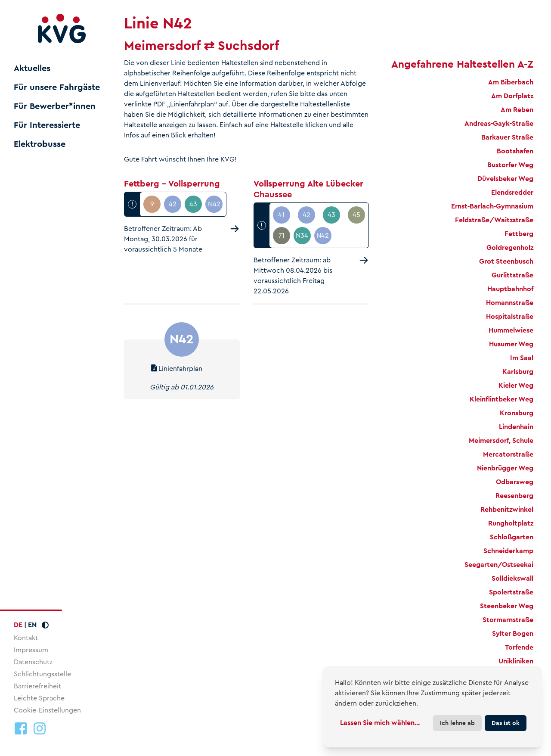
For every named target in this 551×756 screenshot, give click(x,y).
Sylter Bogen (513, 633)
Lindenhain (516, 427)
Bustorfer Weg (510, 165)
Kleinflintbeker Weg (501, 399)
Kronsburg (517, 413)
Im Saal (522, 358)
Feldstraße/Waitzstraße (494, 220)
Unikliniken (516, 661)
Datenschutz (33, 662)
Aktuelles (32, 68)
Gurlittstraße (512, 275)
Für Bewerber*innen (55, 106)
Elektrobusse (40, 144)
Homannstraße (510, 303)
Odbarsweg (515, 482)
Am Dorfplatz (512, 96)
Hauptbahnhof (510, 289)
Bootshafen (515, 151)
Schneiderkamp (508, 551)
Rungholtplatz (511, 523)
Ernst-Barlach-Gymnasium (492, 206)
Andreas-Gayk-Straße (499, 123)
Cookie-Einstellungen (47, 710)
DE (18, 625)
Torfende (519, 647)
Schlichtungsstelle (42, 674)
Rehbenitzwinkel (507, 509)
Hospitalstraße (510, 316)
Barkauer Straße (507, 137)
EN (32, 625)
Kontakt (26, 638)
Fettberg (519, 234)
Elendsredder (512, 192)
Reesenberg (514, 496)
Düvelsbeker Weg (505, 179)
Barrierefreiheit (37, 686)
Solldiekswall (512, 578)
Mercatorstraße (508, 454)
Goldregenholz (510, 247)
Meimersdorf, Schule (501, 440)
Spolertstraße (511, 592)
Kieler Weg (516, 385)
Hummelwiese (511, 330)
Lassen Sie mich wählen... (380, 723)
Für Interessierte (47, 125)
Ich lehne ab (457, 723)
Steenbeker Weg (507, 606)
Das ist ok (506, 723)
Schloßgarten (512, 537)
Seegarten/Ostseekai (499, 565)
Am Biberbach (511, 82)
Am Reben (517, 110)
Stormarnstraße (508, 620)
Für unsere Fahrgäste (57, 87)
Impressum (31, 650)
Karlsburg (518, 372)
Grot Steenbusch (506, 261)
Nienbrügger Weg (505, 468)
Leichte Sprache (39, 698)
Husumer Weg (511, 344)
